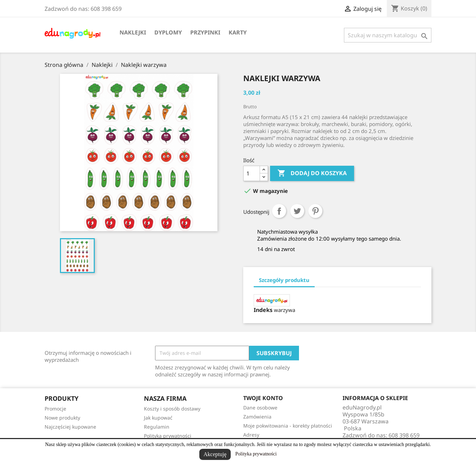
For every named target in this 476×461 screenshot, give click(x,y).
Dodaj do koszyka (312, 173)
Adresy (251, 435)
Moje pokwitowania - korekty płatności (288, 426)
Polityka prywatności (256, 454)
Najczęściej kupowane (70, 427)
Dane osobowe (260, 408)
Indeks (263, 310)
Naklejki (133, 32)
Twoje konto (263, 398)
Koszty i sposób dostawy (172, 409)
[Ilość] (252, 173)
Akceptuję (215, 454)
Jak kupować (158, 418)
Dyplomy (168, 32)
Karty (238, 32)
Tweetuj (297, 211)
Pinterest (315, 211)
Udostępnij (279, 211)
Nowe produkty (62, 418)
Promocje (55, 409)
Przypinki (205, 32)
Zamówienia (257, 417)
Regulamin (157, 427)
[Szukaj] (388, 35)
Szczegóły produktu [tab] (284, 280)
